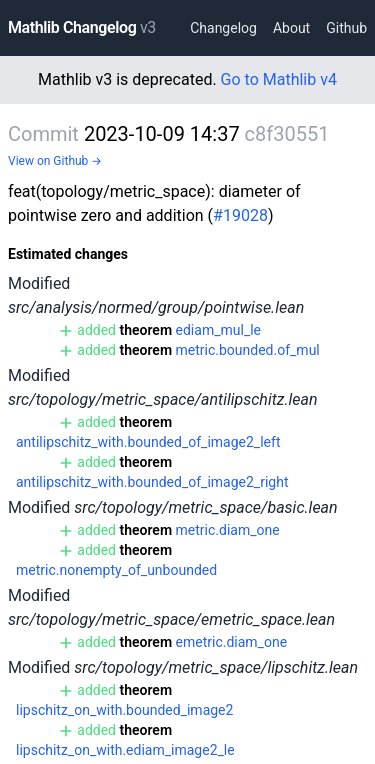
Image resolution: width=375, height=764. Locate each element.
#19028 (240, 215)
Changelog (223, 28)
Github (346, 28)
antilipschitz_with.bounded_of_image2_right (152, 482)
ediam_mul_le (218, 330)
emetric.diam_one (232, 642)
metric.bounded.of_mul (248, 350)
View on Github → (55, 161)
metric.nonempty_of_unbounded (116, 570)
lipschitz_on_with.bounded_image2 (124, 710)
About (291, 28)
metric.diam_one (228, 530)
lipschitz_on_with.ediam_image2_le (125, 750)
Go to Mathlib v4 (279, 79)
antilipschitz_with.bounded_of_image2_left (148, 442)
